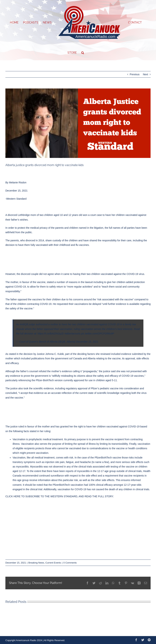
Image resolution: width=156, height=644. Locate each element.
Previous (135, 74)
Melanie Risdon (18, 182)
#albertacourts (72, 334)
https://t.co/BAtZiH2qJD (51, 334)
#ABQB (24, 324)
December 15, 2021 (87, 342)
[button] (83, 53)
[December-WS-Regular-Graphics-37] (78, 123)
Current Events (53, 563)
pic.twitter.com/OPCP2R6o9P (98, 334)
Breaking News (36, 563)
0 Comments (70, 563)
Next (145, 74)
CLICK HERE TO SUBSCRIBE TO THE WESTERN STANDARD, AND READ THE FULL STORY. (60, 496)
